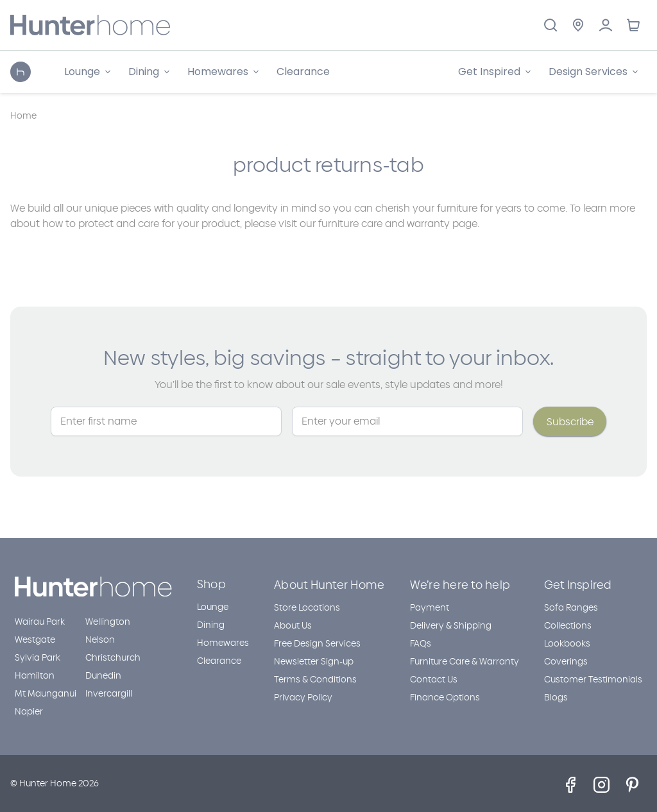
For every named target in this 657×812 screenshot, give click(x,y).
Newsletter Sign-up (314, 662)
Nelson (100, 640)
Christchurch (113, 658)
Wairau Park (40, 622)
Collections (568, 626)
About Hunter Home (329, 585)
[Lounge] (87, 72)
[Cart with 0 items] (633, 25)
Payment (430, 608)
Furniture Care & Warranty (465, 662)
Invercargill (109, 694)
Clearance (303, 72)
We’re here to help (460, 585)
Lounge (213, 607)
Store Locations (307, 608)
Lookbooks (567, 644)
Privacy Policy (303, 698)
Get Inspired (578, 585)
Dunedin (103, 676)
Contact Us (434, 680)
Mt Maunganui (46, 694)
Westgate (35, 640)
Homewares (223, 643)
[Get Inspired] (494, 72)
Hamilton (35, 676)
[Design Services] (593, 72)
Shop (211, 584)
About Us (293, 626)
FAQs (421, 644)
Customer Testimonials (593, 680)
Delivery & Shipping (451, 626)
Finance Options (445, 698)
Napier (29, 712)
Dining (211, 625)
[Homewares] (223, 72)
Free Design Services (317, 644)
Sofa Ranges (571, 608)
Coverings (566, 662)
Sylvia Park (38, 658)
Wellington (108, 622)
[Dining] (149, 72)
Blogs (556, 698)
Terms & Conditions (315, 680)
